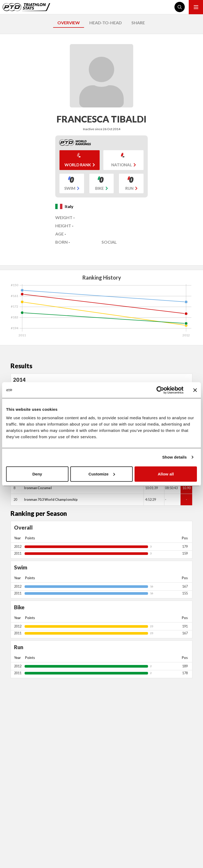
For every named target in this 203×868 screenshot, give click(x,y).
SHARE (138, 23)
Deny (37, 474)
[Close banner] (195, 390)
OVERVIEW (69, 23)
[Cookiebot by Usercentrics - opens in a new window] (160, 390)
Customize (102, 474)
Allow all (166, 474)
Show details (175, 457)
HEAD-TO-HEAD (106, 23)
